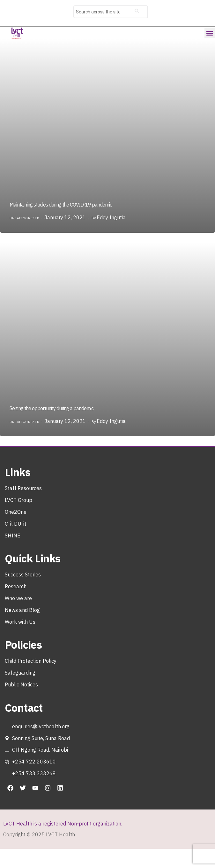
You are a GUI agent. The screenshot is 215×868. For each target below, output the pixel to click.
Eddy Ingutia (111, 217)
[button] (210, 33)
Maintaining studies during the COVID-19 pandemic (61, 205)
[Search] (137, 12)
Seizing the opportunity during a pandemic (52, 408)
